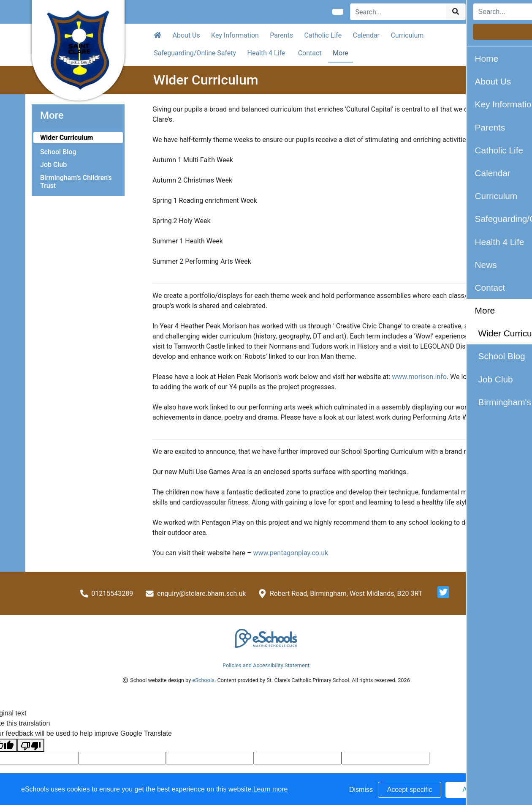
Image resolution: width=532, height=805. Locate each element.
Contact (310, 53)
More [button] (341, 53)
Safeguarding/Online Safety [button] (195, 53)
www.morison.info (419, 377)
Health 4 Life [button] (266, 53)
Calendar (366, 35)
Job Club (53, 165)
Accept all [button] (477, 790)
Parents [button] (281, 35)
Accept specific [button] (410, 790)
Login (486, 12)
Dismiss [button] (361, 790)
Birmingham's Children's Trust (76, 182)
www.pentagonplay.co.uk (291, 553)
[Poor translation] (31, 745)
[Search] (398, 12)
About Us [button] (186, 35)
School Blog (58, 152)
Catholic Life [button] (323, 35)
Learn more (271, 789)
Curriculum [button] (407, 35)
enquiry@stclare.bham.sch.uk (201, 594)
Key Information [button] (235, 35)
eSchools (203, 680)
